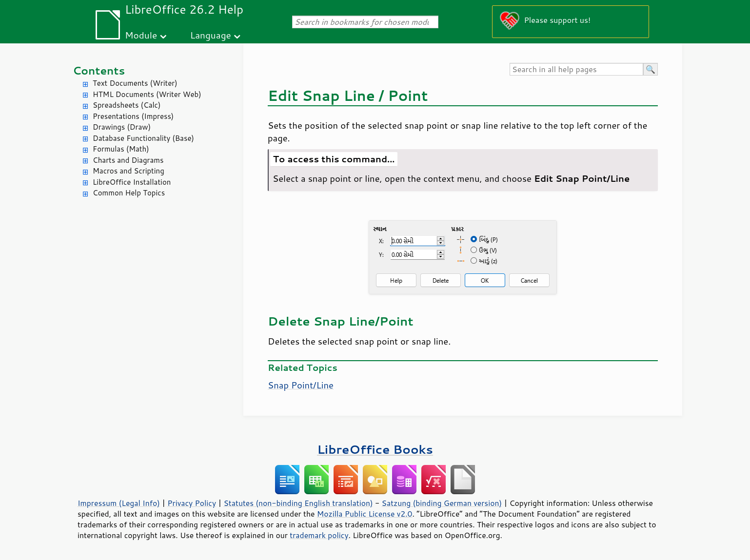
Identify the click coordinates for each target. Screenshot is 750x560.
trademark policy (319, 535)
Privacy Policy (192, 503)
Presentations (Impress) (133, 116)
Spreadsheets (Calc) (127, 105)
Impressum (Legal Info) (119, 503)
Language (211, 35)
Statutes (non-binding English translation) (298, 503)
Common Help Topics (129, 193)
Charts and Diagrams (128, 160)
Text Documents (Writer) (135, 83)
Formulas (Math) (121, 149)
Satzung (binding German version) (442, 503)
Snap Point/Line (301, 385)
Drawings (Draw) (122, 127)
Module (141, 35)
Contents (99, 70)
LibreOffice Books (375, 449)
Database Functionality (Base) (143, 138)
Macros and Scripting (128, 171)
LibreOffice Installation (132, 182)
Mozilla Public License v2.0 (365, 514)
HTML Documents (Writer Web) (147, 94)
